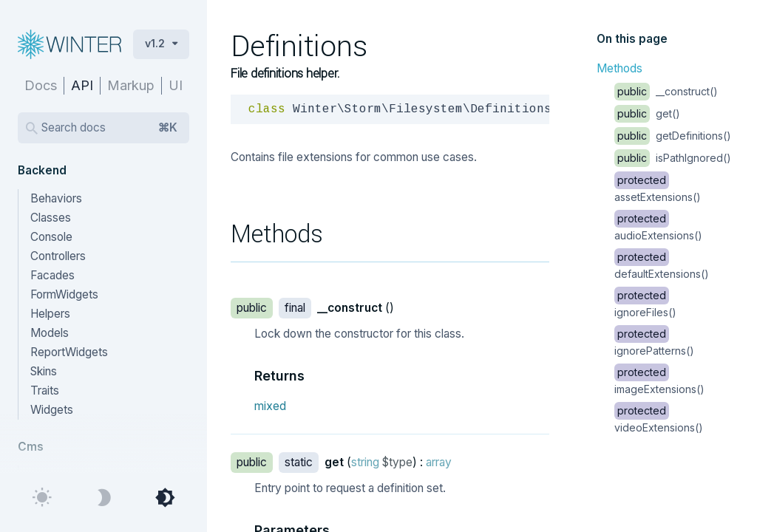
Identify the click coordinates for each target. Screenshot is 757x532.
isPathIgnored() (673, 158)
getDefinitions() (673, 136)
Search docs (109, 128)
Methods (619, 68)
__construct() (666, 91)
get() (647, 113)
